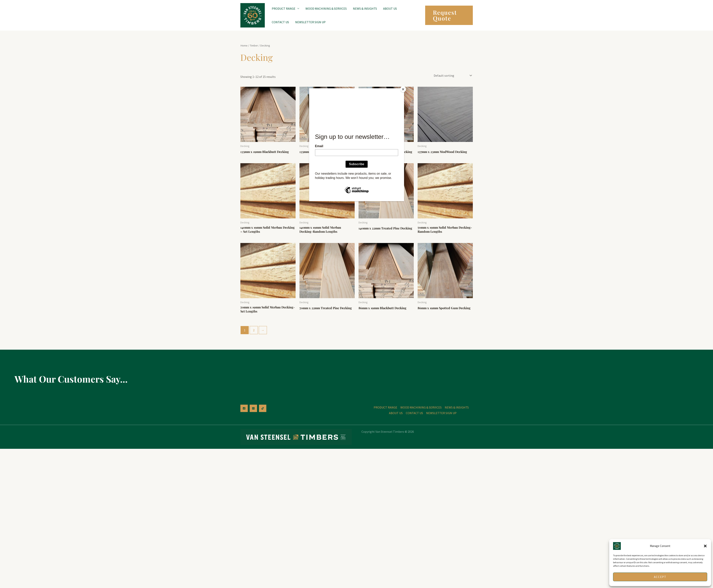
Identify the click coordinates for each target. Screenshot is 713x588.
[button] (705, 546)
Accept (660, 577)
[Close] (403, 89)
